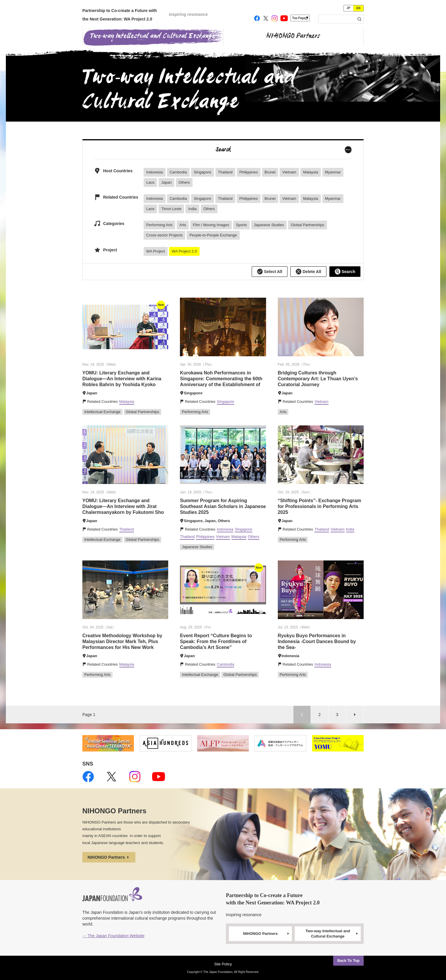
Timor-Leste (171, 209)
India (193, 209)
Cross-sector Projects (164, 235)
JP (348, 8)
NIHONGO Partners (109, 857)
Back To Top (348, 961)
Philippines (249, 172)
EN (358, 8)
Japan (166, 182)
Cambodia (178, 172)
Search (345, 272)
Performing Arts (159, 225)
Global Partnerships (307, 225)
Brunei (270, 172)
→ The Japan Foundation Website (113, 936)
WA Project (156, 251)
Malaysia (310, 172)
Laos (150, 182)
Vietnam (289, 172)
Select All (270, 272)
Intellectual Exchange (103, 412)
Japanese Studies (269, 225)
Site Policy (223, 964)
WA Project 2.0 (184, 251)
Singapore (202, 172)
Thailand (225, 172)
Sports (241, 225)
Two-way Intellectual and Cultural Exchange (332, 934)
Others (184, 182)
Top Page (300, 18)
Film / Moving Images (211, 225)
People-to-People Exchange (213, 235)
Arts (183, 225)
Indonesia (154, 172)
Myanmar (333, 172)
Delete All (308, 272)
